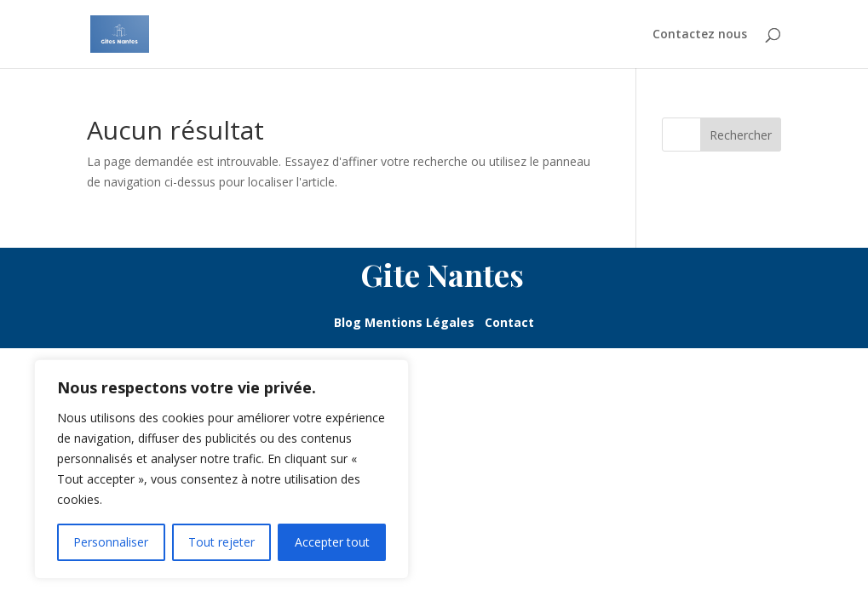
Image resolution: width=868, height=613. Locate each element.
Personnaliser (111, 542)
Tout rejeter (221, 542)
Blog (349, 322)
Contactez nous (700, 35)
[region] (221, 469)
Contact (509, 322)
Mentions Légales (425, 322)
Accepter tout (332, 542)
